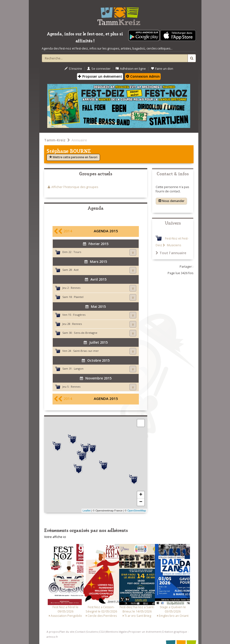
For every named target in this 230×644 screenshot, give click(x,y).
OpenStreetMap (137, 511)
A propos (53, 632)
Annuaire (79, 140)
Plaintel (79, 297)
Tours (77, 252)
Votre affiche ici (55, 537)
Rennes (76, 288)
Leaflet (87, 511)
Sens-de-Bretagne (86, 333)
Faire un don (162, 69)
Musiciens (174, 245)
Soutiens (92, 632)
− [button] (141, 502)
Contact (80, 632)
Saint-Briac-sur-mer (86, 351)
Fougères (79, 315)
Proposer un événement (145, 632)
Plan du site (67, 632)
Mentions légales (117, 632)
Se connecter (99, 69)
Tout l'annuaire (171, 253)
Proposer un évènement (100, 76)
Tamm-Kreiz (55, 140)
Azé (76, 270)
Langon (79, 369)
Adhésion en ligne (131, 69)
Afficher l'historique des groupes (75, 187)
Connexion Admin (143, 76)
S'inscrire (73, 69)
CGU (102, 632)
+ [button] (141, 495)
